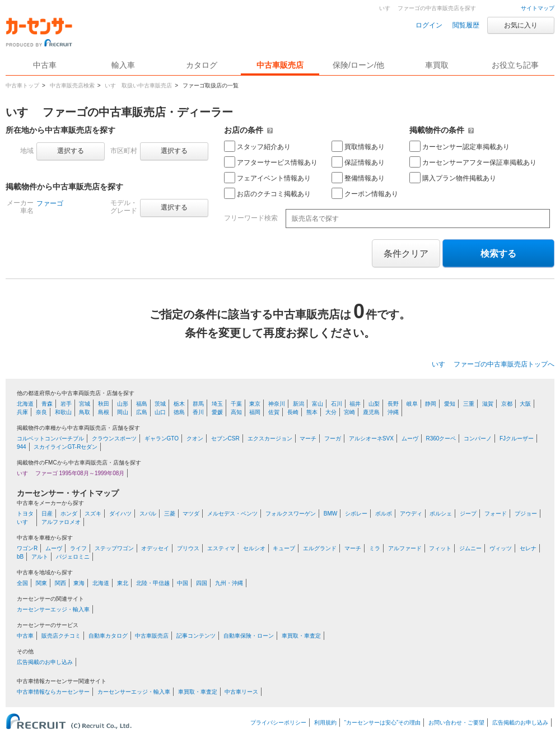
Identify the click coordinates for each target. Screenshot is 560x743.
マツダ (191, 514)
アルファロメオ (61, 522)
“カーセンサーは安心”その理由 (383, 723)
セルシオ (254, 548)
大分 (331, 412)
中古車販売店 (280, 65)
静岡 (431, 404)
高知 (236, 412)
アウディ (411, 514)
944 (22, 447)
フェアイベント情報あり (267, 178)
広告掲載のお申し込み (45, 662)
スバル (148, 514)
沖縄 (393, 412)
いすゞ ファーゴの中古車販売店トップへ (493, 364)
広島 (142, 412)
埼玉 (217, 404)
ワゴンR (27, 548)
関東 (41, 583)
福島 (142, 404)
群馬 (198, 404)
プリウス (188, 548)
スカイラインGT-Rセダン (66, 447)
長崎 (293, 412)
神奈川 (277, 404)
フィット (440, 548)
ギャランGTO (162, 438)
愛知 (450, 404)
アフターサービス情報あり (271, 162)
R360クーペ (441, 438)
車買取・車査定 (301, 636)
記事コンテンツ (196, 636)
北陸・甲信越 (153, 583)
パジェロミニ (73, 557)
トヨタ (25, 514)
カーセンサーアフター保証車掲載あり (473, 162)
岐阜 (412, 404)
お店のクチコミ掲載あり (267, 193)
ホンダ (69, 514)
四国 (202, 583)
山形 (123, 404)
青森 (47, 404)
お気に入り (521, 25)
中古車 (25, 636)
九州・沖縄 (229, 583)
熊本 (312, 412)
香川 (198, 412)
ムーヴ (410, 438)
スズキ (93, 514)
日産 (47, 514)
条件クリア (406, 254)
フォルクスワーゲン (291, 514)
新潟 (298, 404)
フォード (496, 514)
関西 (60, 583)
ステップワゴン (114, 548)
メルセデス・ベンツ (232, 514)
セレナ (528, 548)
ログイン (429, 25)
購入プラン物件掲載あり (453, 178)
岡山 (123, 412)
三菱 (170, 514)
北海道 (25, 404)
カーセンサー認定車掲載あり (459, 146)
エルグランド (320, 548)
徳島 (179, 412)
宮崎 (349, 412)
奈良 (41, 412)
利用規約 (325, 723)
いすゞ (25, 522)
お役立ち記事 (515, 65)
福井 (355, 404)
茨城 (160, 404)
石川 (337, 404)
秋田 (104, 404)
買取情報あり (358, 146)
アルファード (405, 548)
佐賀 (274, 412)
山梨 (374, 404)
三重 (469, 404)
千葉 (236, 404)
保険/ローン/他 (358, 65)
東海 (79, 583)
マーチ (308, 438)
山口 (160, 412)
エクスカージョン (270, 438)
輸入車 (123, 65)
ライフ (78, 548)
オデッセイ (155, 548)
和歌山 (63, 412)
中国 (183, 583)
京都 (507, 404)
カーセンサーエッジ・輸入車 (53, 609)
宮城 (85, 404)
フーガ (333, 438)
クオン (195, 438)
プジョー (526, 514)
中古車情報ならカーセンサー (53, 692)
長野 (393, 404)
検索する (498, 254)
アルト (40, 557)
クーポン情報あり (365, 193)
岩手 (66, 404)
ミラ (375, 548)
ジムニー (470, 548)
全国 (22, 583)
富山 (318, 404)
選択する (71, 151)
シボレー (356, 514)
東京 (255, 404)
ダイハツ (120, 514)
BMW (330, 514)
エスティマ (221, 548)
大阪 (525, 404)
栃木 (179, 404)
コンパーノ (478, 438)
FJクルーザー (517, 438)
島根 (104, 412)
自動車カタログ (108, 636)
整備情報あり (358, 178)
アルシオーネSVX (371, 438)
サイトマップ (538, 8)
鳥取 (85, 412)
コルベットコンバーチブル (50, 438)
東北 (123, 583)
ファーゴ (50, 203)
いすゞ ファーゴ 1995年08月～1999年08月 (71, 473)
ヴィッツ (501, 548)
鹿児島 (371, 412)
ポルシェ (441, 514)
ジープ (468, 514)
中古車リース (241, 692)
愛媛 (217, 412)
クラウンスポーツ (114, 438)
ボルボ (384, 514)
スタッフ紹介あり (257, 146)
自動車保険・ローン (249, 636)
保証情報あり (358, 162)
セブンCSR (225, 438)
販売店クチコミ (61, 636)
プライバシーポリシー (278, 723)
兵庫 (22, 412)
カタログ (202, 65)
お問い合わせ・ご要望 (456, 723)
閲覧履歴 (466, 25)
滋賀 (488, 404)
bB (20, 557)
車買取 (437, 65)
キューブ (284, 548)
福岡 (255, 412)
